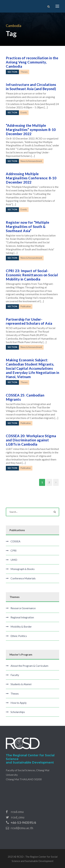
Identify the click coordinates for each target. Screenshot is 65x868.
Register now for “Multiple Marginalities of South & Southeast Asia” (27, 226)
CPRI (14, 550)
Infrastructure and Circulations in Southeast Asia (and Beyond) (31, 87)
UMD (14, 560)
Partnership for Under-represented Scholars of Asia (29, 321)
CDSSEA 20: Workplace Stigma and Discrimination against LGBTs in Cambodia (31, 440)
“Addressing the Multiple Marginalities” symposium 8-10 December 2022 (31, 130)
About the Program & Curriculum (29, 666)
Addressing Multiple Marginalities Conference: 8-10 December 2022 (31, 178)
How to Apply (19, 703)
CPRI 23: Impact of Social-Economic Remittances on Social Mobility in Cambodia (32, 275)
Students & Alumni (21, 684)
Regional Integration (22, 617)
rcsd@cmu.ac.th (22, 828)
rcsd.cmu (17, 812)
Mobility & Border (21, 626)
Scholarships (18, 712)
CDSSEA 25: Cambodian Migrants (25, 397)
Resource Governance (23, 608)
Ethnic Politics (19, 636)
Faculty (15, 675)
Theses (15, 693)
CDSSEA (15, 541)
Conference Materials (23, 578)
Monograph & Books (23, 569)
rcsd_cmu (18, 817)
